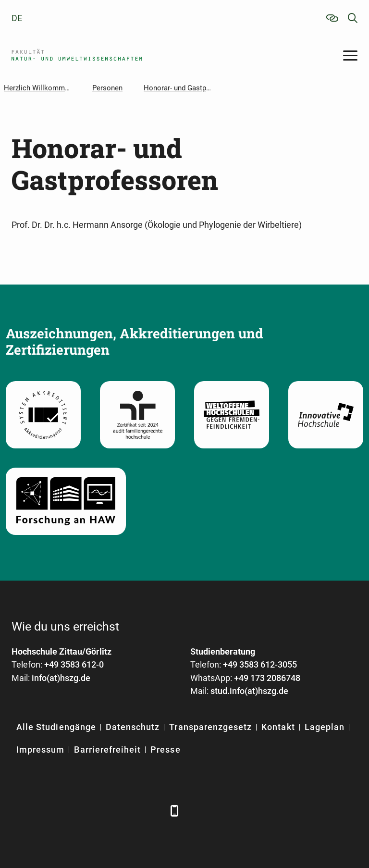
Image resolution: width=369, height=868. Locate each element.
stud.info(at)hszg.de (249, 691)
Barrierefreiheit (107, 750)
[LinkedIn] (46, 811)
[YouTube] (99, 811)
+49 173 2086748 (267, 678)
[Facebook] (20, 811)
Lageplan (325, 727)
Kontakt (278, 727)
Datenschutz (133, 727)
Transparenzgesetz (210, 727)
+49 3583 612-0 (74, 664)
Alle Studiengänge (56, 727)
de (17, 18)
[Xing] (73, 811)
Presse (165, 750)
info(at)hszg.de (61, 678)
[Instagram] (126, 811)
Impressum (40, 750)
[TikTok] (152, 811)
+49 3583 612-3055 (260, 664)
